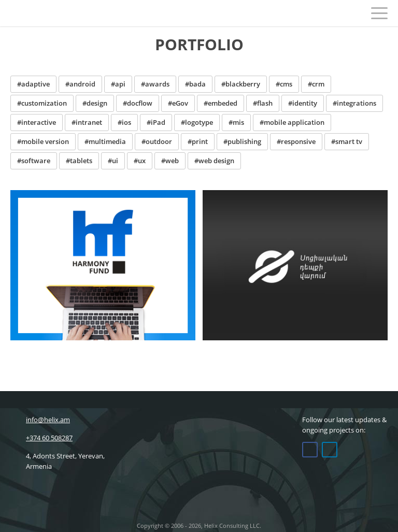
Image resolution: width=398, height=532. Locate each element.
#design (95, 103)
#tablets (79, 161)
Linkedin (330, 450)
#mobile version (43, 141)
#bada (195, 84)
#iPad (156, 122)
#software (34, 161)
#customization (42, 103)
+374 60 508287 (41, 438)
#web (170, 161)
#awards (155, 84)
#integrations (354, 103)
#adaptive (33, 84)
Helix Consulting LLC (33, 13)
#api (118, 84)
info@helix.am (40, 420)
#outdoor (157, 141)
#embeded (221, 103)
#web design (214, 161)
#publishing (242, 141)
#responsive (296, 141)
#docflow (138, 103)
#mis (236, 122)
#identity (303, 103)
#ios (124, 122)
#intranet (87, 122)
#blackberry (241, 84)
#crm (316, 84)
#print (198, 141)
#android (80, 84)
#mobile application (292, 122)
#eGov (178, 103)
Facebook (310, 450)
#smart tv (347, 141)
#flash (263, 103)
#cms (284, 84)
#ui (113, 161)
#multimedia (105, 141)
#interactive (37, 122)
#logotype (197, 122)
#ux (140, 161)
